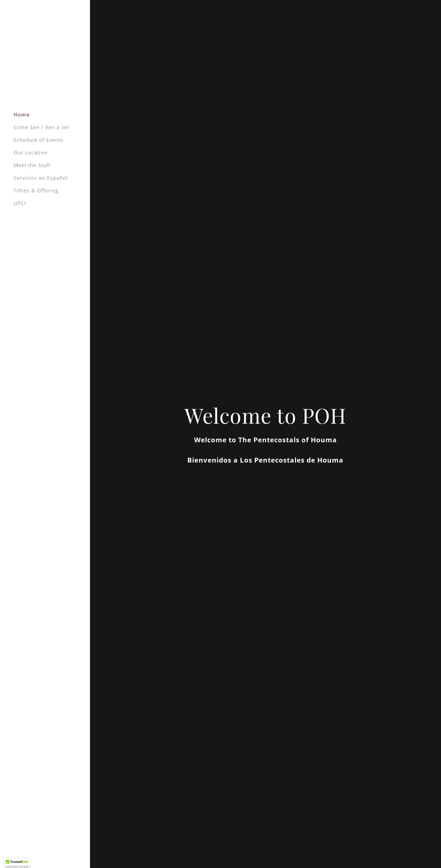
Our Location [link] (31, 152)
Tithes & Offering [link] (36, 190)
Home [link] (22, 115)
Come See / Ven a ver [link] (41, 127)
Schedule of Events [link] (38, 140)
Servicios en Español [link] (41, 178)
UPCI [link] (20, 203)
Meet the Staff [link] (32, 165)
